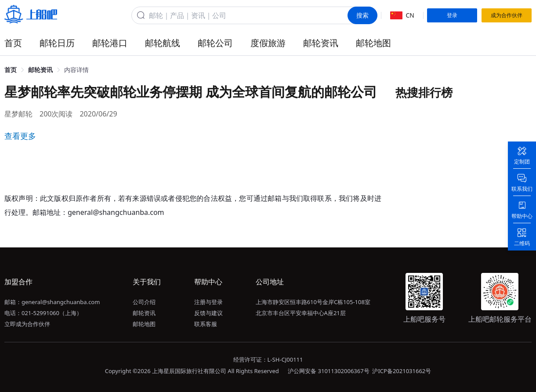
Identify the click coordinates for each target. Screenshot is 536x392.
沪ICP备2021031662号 (402, 371)
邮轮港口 (110, 43)
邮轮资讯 (321, 43)
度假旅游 (268, 43)
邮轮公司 (215, 43)
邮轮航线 (163, 43)
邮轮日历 (57, 43)
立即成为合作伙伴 (27, 324)
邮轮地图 (373, 43)
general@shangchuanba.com (61, 302)
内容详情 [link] (76, 70)
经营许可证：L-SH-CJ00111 (268, 359)
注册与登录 (208, 302)
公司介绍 (144, 302)
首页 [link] (11, 70)
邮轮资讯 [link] (40, 70)
